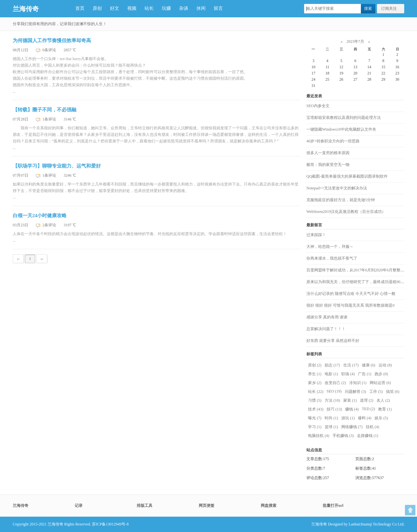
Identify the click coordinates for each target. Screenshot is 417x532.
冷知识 (358, 383)
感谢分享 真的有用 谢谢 (327, 317)
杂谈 (184, 8)
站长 (149, 8)
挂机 (372, 427)
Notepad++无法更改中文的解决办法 (337, 188)
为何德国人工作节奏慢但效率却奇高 (52, 40)
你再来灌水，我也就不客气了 (332, 258)
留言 (218, 8)
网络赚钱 (352, 427)
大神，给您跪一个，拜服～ (330, 247)
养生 (315, 374)
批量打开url (333, 506)
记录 (79, 506)
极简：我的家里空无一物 (328, 165)
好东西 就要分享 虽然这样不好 (333, 341)
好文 (115, 8)
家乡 (315, 383)
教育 (385, 409)
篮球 (331, 427)
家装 (350, 400)
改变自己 (335, 383)
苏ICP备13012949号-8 (110, 524)
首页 (80, 8)
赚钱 (352, 409)
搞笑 (393, 392)
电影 (331, 374)
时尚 (331, 418)
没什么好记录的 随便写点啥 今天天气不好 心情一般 (351, 294)
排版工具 (145, 506)
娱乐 (381, 418)
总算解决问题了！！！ (326, 329)
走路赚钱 (368, 436)
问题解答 (355, 392)
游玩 (348, 418)
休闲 (201, 8)
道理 (367, 400)
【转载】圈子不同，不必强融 (45, 110)
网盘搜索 (269, 506)
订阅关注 (389, 8)
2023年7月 (355, 41)
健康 (369, 365)
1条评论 (50, 119)
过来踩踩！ (316, 235)
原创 (97, 8)
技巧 (334, 409)
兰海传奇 (26, 9)
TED (368, 409)
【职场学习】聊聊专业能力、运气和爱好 (57, 166)
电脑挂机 (319, 436)
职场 (348, 374)
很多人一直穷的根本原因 (328, 153)
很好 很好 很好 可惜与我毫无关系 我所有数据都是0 (350, 305)
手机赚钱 (343, 436)
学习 (315, 427)
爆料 (365, 418)
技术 (316, 409)
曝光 (315, 418)
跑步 (381, 374)
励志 (332, 365)
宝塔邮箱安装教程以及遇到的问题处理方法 (344, 118)
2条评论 (50, 225)
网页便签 (207, 506)
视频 (132, 8)
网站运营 (380, 383)
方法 (332, 400)
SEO (334, 391)
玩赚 (166, 8)
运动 (385, 365)
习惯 (315, 400)
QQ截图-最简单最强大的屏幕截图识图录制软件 (347, 176)
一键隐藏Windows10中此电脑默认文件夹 (341, 129)
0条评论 (50, 50)
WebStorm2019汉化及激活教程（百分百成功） (346, 212)
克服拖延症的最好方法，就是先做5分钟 (341, 200)
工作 (376, 392)
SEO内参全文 (318, 106)
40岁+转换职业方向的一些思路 (333, 141)
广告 (365, 374)
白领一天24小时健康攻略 (40, 216)
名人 (383, 400)
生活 (351, 365)
